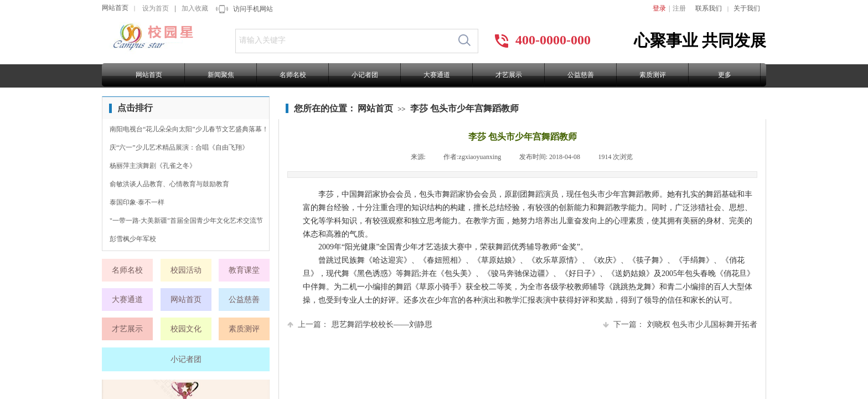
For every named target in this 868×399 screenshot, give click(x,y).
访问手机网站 (253, 9)
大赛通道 (437, 75)
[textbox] (343, 40)
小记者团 (365, 75)
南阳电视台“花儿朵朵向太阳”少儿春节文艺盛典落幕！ (189, 129)
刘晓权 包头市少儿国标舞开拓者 (680, 324)
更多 (725, 75)
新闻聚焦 (221, 75)
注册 (679, 8)
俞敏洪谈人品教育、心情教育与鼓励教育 (169, 184)
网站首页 (115, 8)
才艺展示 (509, 75)
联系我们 (709, 8)
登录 (659, 8)
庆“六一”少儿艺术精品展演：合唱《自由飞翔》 (179, 147)
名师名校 (293, 75)
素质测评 (653, 75)
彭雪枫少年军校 (133, 239)
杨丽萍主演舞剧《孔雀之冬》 (153, 166)
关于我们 (747, 8)
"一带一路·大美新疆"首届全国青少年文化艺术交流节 (186, 221)
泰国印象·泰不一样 (137, 202)
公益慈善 (581, 75)
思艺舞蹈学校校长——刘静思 (360, 324)
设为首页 (156, 8)
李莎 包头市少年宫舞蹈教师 (464, 108)
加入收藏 (195, 8)
